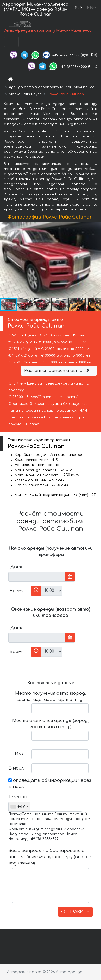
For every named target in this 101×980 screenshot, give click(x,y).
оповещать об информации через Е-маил (50, 784)
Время (17, 591)
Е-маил (16, 768)
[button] (96, 260)
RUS (78, 8)
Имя (19, 754)
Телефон (18, 797)
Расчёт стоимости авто (58, 371)
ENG (92, 8)
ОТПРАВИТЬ (75, 912)
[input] (37, 577)
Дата (17, 567)
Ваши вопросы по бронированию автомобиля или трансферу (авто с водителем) (50, 857)
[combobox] (19, 807)
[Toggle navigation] (11, 42)
